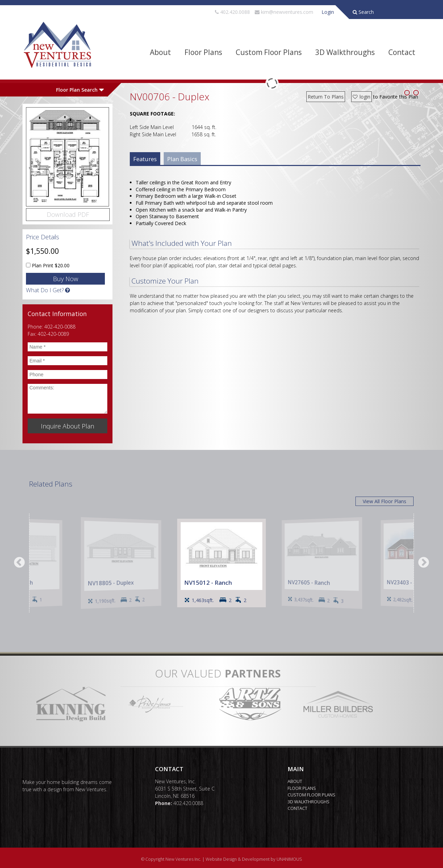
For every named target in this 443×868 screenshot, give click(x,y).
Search (363, 12)
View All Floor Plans (385, 501)
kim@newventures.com (287, 12)
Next (424, 563)
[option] (221, 563)
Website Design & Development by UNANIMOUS (254, 859)
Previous (19, 563)
